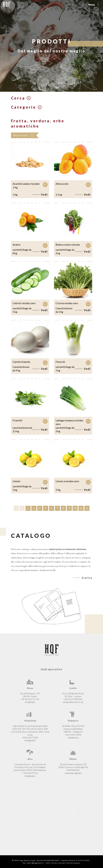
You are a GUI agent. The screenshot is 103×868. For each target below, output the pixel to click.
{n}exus (77, 863)
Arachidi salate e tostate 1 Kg (26, 186)
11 (81, 508)
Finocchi (60, 362)
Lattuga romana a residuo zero (69, 422)
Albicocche (62, 184)
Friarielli (18, 420)
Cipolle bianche (21, 362)
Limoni (16, 481)
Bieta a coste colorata (68, 245)
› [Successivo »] (87, 508)
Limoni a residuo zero (67, 481)
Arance (16, 245)
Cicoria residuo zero (67, 303)
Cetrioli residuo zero (24, 303)
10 (75, 508)
